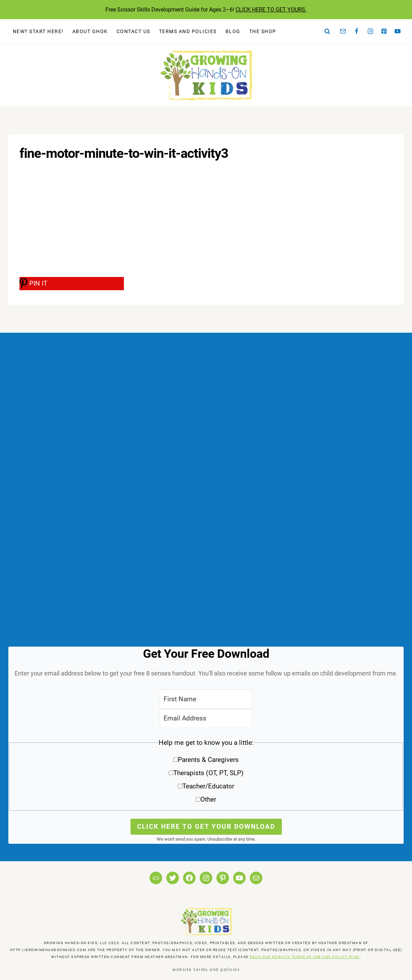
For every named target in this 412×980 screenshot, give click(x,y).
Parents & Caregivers (208, 760)
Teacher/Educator (208, 786)
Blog (233, 31)
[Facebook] (357, 31)
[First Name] (206, 699)
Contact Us (133, 31)
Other (208, 799)
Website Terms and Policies (206, 969)
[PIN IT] (72, 284)
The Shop (263, 31)
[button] (206, 774)
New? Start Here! (38, 31)
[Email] (343, 31)
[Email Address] (206, 719)
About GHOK (90, 31)
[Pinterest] (384, 31)
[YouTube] (398, 31)
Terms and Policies (188, 31)
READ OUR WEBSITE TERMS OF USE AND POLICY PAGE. (305, 957)
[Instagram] (370, 31)
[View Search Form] (327, 31)
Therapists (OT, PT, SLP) (208, 773)
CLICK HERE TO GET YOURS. (271, 10)
